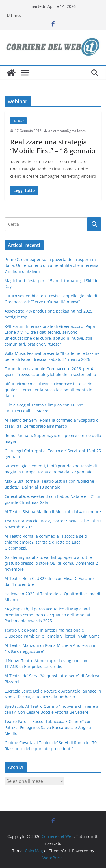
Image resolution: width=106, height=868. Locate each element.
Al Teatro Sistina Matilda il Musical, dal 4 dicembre (53, 512)
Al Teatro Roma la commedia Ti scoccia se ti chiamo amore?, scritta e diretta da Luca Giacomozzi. (46, 542)
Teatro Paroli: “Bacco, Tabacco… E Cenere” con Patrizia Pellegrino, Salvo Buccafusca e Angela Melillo (48, 727)
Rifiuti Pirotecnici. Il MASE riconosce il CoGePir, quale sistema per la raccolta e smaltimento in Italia (49, 390)
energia (18, 121)
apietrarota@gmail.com (67, 131)
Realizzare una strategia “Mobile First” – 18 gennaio (53, 146)
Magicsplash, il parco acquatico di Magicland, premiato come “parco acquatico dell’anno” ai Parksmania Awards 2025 (48, 615)
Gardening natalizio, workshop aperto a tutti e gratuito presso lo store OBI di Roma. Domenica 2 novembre (51, 563)
